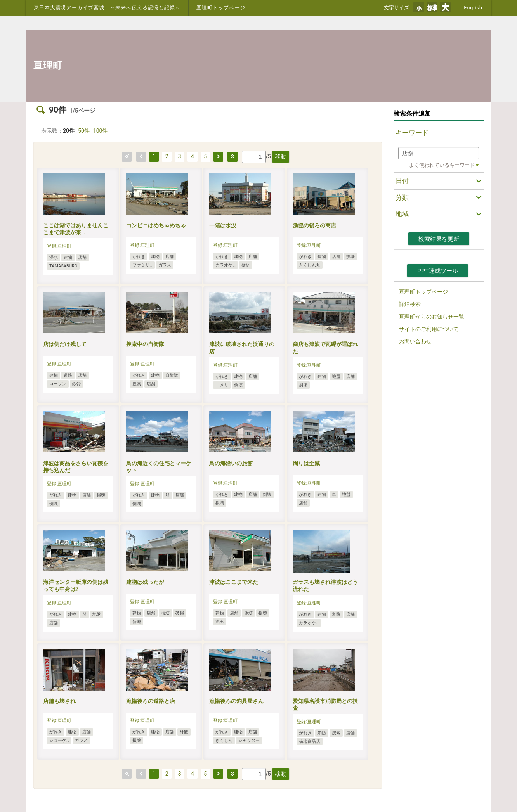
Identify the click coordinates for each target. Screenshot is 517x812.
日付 (402, 181)
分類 (402, 197)
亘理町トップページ (221, 8)
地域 (402, 214)
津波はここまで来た (234, 582)
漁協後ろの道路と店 (151, 701)
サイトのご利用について (429, 329)
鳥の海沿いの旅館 (231, 463)
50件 (84, 131)
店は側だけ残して (65, 344)
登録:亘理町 (59, 246)
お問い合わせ (415, 341)
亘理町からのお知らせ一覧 (432, 317)
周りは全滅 (306, 463)
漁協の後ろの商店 (314, 225)
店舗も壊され (59, 701)
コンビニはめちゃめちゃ (156, 225)
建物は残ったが (145, 582)
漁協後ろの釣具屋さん (236, 701)
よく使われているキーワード (442, 165)
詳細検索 (410, 304)
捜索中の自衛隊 (145, 344)
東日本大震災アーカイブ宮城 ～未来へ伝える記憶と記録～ (107, 8)
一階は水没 (223, 225)
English (473, 8)
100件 (101, 131)
